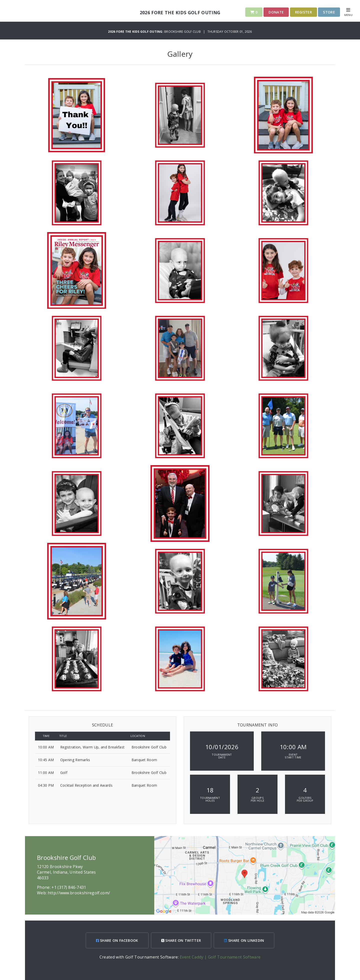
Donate (276, 12)
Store (329, 12)
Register (304, 12)
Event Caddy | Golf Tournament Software (220, 957)
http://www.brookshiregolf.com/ (79, 893)
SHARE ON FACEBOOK (117, 940)
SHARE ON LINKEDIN (244, 940)
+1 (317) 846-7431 (69, 887)
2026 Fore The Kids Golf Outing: (136, 32)
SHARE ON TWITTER (181, 940)
